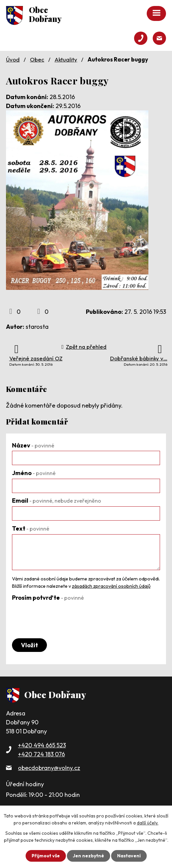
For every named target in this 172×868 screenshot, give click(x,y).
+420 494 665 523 (42, 745)
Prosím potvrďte (48, 598)
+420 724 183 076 (41, 754)
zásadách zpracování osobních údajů (111, 586)
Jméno (34, 473)
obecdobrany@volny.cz (49, 768)
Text (31, 528)
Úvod (13, 59)
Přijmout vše (46, 856)
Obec (37, 59)
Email (57, 500)
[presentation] (63, 616)
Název (33, 445)
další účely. (148, 823)
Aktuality (66, 59)
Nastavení (129, 856)
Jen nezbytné (88, 856)
